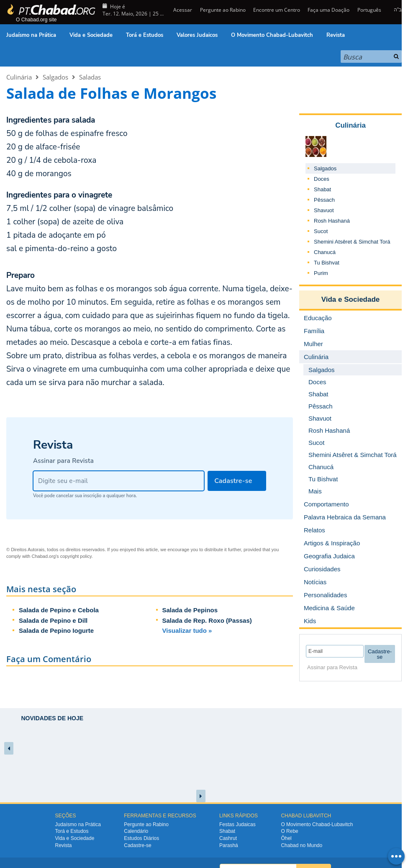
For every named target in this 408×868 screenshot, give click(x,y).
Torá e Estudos (145, 35)
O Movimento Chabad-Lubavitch (272, 35)
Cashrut (228, 838)
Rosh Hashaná (332, 221)
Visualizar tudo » (187, 630)
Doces (322, 179)
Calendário (136, 831)
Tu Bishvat (327, 263)
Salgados (55, 77)
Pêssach (324, 200)
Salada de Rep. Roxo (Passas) (207, 620)
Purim (321, 273)
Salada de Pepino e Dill (53, 620)
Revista (336, 35)
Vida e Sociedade (91, 35)
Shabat (322, 189)
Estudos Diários (141, 838)
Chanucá (325, 252)
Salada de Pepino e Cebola (59, 610)
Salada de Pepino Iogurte (56, 630)
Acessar (182, 10)
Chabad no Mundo (302, 845)
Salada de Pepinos (190, 610)
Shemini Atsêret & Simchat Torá (352, 242)
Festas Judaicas (237, 824)
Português (369, 10)
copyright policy (76, 556)
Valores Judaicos (197, 35)
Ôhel (286, 838)
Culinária (19, 77)
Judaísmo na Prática (31, 35)
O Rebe (289, 831)
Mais (315, 491)
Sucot (321, 231)
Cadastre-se (137, 845)
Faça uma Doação (328, 10)
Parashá (229, 845)
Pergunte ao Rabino (223, 10)
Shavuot (324, 210)
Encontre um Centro (277, 10)
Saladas (90, 77)
